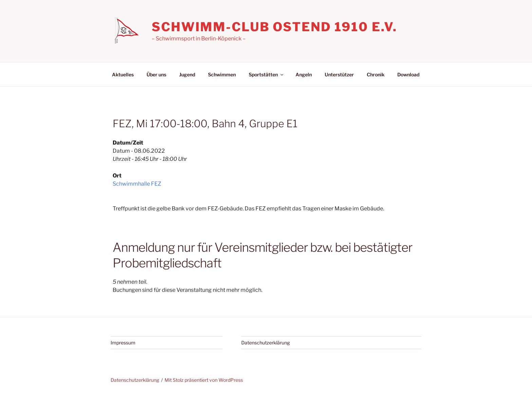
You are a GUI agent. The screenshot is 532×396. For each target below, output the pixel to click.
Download (408, 74)
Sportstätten (267, 74)
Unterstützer (339, 74)
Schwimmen (222, 74)
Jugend (187, 74)
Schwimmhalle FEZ (137, 184)
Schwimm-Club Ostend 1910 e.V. (274, 27)
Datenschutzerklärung (265, 343)
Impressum (123, 343)
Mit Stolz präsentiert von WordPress (204, 380)
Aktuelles (123, 74)
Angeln (304, 74)
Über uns (156, 74)
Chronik (376, 74)
